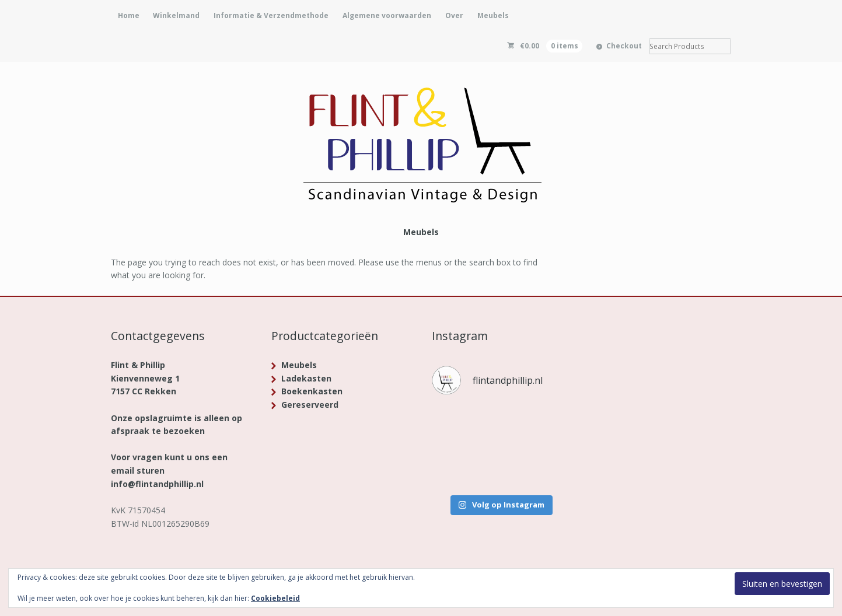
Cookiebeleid (275, 598)
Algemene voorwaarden (387, 15)
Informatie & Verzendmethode (271, 15)
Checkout (624, 46)
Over (454, 15)
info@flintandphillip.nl (157, 484)
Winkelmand (176, 15)
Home (129, 15)
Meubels (493, 15)
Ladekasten (306, 378)
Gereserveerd (310, 405)
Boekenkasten (312, 391)
